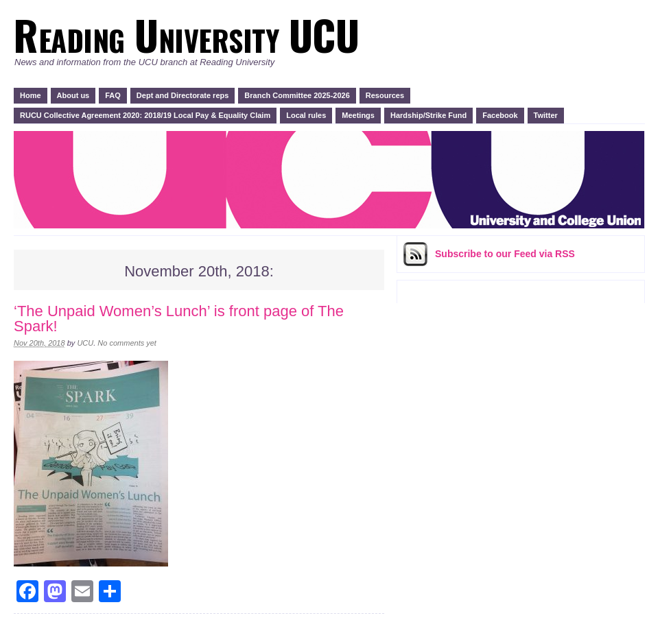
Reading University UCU (186, 34)
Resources (385, 95)
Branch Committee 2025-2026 (297, 95)
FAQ (113, 95)
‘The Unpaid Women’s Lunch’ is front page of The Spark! (179, 319)
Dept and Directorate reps (182, 95)
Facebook (500, 115)
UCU (85, 343)
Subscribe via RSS (505, 254)
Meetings (358, 115)
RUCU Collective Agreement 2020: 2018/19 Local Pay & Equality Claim (145, 115)
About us (73, 95)
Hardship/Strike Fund (428, 115)
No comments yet (127, 343)
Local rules (306, 115)
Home (31, 95)
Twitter (546, 115)
